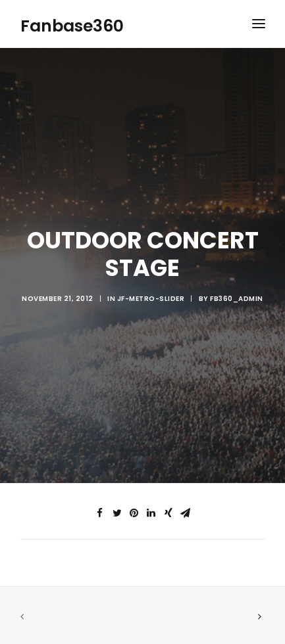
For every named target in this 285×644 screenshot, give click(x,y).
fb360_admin (237, 297)
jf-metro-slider (151, 297)
